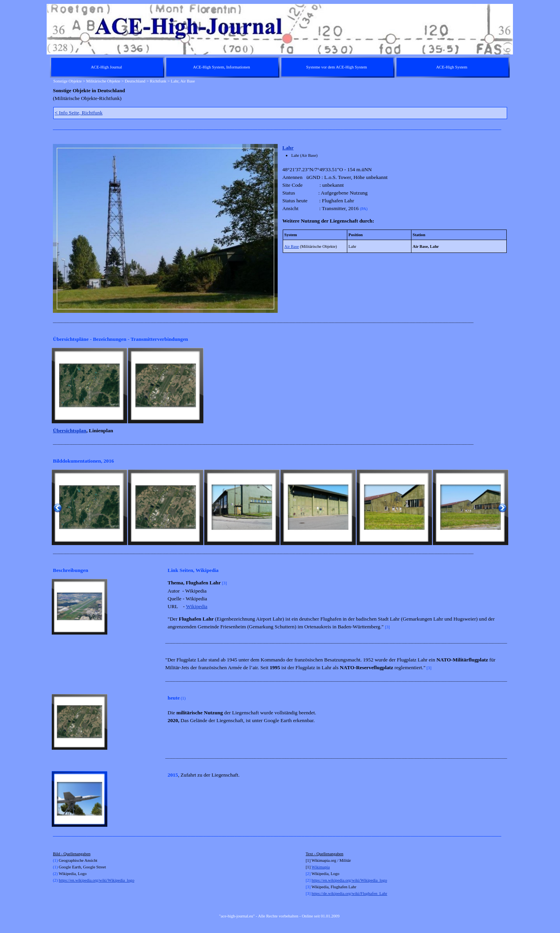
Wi (314, 867)
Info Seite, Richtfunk (79, 113)
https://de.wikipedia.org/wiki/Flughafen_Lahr (349, 894)
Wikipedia (197, 606)
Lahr (288, 148)
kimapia (323, 867)
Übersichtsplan (70, 431)
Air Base (292, 246)
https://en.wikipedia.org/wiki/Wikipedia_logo (96, 880)
